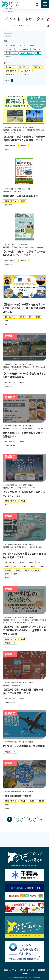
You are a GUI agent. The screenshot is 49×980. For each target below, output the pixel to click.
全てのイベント (11, 45)
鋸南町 (23, 201)
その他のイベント (11, 53)
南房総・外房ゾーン (12, 75)
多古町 (22, 382)
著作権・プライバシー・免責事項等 (33, 970)
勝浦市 (22, 562)
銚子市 (22, 317)
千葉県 (7, 321)
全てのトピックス (27, 53)
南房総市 (24, 145)
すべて (8, 35)
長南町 (18, 570)
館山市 (23, 501)
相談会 (32, 45)
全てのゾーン (10, 67)
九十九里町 (8, 570)
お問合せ (25, 973)
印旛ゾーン (37, 67)
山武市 (42, 566)
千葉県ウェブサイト (11, 970)
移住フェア (9, 49)
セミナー (23, 45)
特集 (38, 53)
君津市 (15, 574)
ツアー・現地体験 (23, 49)
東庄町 (33, 566)
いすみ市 (36, 570)
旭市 (30, 317)
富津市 (7, 574)
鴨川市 (32, 801)
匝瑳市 (38, 317)
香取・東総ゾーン (11, 71)
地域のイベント (37, 49)
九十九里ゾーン (26, 71)
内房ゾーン (26, 75)
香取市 (22, 442)
